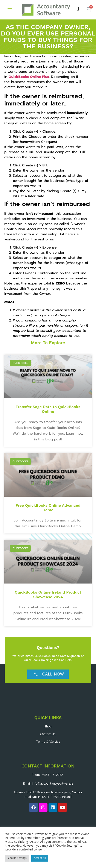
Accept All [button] (40, 858)
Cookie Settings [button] (17, 858)
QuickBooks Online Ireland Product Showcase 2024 (48, 595)
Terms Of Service (48, 741)
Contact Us (48, 734)
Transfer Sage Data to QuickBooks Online (48, 409)
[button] (10, 10)
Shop (48, 726)
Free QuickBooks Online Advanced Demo (48, 508)
